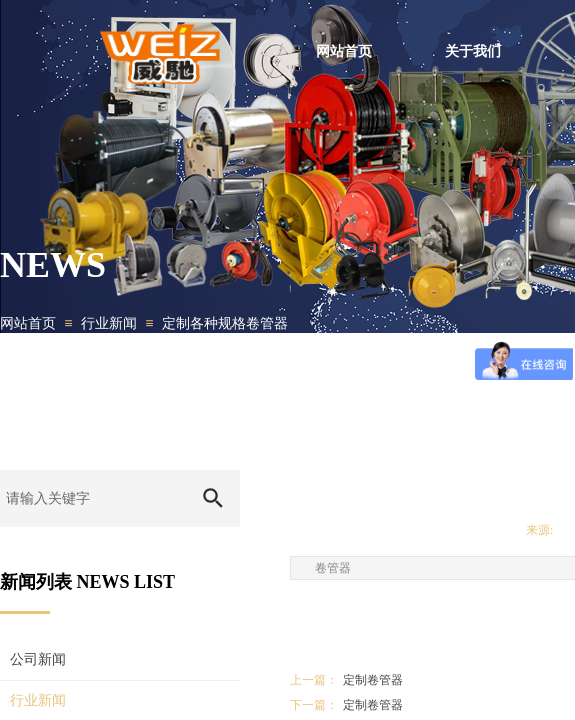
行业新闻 (109, 323)
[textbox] (92, 498)
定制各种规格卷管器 (225, 323)
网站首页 (28, 323)
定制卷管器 (346, 680)
